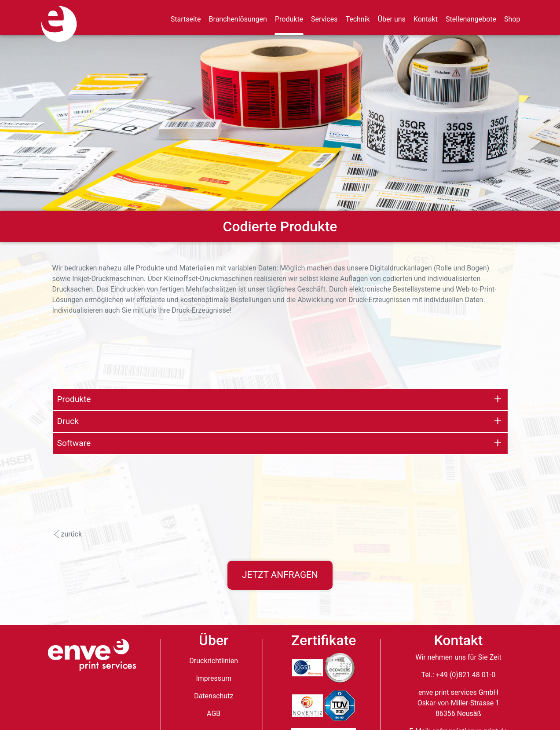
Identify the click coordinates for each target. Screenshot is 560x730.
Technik (357, 19)
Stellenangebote (471, 19)
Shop (512, 19)
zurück (71, 534)
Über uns (392, 19)
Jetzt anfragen (280, 575)
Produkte (289, 19)
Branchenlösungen (238, 19)
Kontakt (426, 19)
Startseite (186, 19)
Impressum (214, 678)
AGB (214, 714)
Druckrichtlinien (214, 661)
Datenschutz (214, 696)
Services (324, 19)
